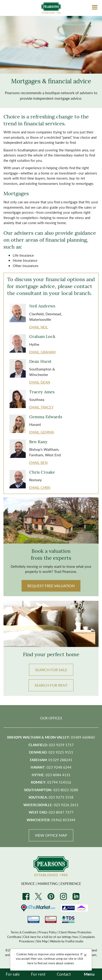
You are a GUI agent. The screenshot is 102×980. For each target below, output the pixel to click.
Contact (64, 974)
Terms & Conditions (24, 932)
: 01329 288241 (51, 760)
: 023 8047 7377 (51, 812)
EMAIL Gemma (42, 432)
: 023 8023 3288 (51, 790)
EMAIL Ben (38, 462)
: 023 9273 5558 (51, 797)
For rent (38, 974)
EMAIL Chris (40, 487)
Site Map (42, 941)
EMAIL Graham (42, 352)
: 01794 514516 (51, 782)
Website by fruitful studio (67, 941)
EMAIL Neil (39, 327)
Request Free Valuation (51, 586)
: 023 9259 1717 (51, 745)
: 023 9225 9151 (51, 752)
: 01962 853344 (51, 820)
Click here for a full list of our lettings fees (51, 937)
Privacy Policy (48, 932)
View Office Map (51, 835)
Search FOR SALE (51, 670)
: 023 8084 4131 (51, 775)
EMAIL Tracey (41, 407)
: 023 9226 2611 (51, 805)
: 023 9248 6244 (51, 767)
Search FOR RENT (51, 685)
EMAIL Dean (40, 382)
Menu (89, 974)
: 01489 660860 (51, 737)
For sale (13, 974)
